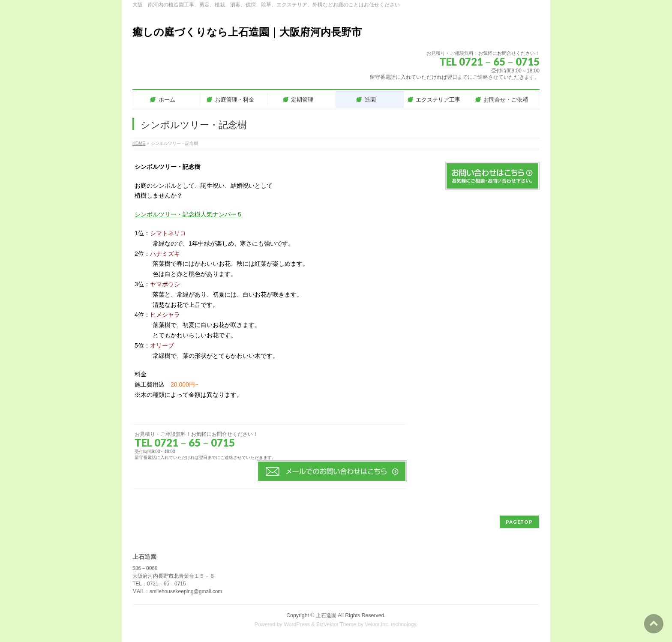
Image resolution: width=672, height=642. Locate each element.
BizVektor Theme (336, 624)
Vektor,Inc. (377, 624)
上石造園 (326, 615)
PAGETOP (519, 522)
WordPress (297, 624)
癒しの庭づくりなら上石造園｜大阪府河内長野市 (247, 32)
